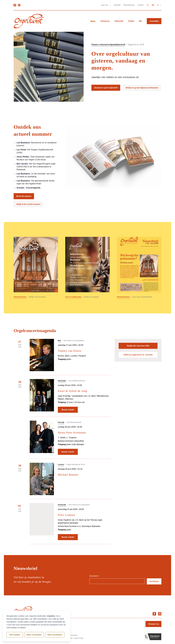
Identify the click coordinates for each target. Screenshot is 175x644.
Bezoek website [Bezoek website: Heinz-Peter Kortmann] (68, 452)
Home (93, 21)
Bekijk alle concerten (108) (138, 346)
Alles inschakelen (53, 635)
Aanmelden (154, 21)
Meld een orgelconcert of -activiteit (138, 355)
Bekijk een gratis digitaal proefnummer (142, 88)
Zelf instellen (14, 635)
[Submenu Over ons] (110, 5)
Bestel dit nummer (24, 196)
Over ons (105, 5)
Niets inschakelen (33, 635)
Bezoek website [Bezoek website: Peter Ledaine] (68, 537)
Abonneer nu (153, 624)
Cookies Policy (79, 638)
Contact (140, 5)
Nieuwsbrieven (129, 5)
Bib (140, 21)
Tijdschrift (119, 21)
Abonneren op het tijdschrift (106, 88)
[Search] (148, 5)
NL (159, 5)
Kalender (117, 5)
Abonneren (105, 21)
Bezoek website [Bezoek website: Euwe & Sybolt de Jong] (68, 410)
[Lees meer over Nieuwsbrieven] (139, 268)
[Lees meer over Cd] (87, 268)
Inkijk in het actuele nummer (28, 204)
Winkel (131, 21)
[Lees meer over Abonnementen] (36, 268)
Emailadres (94, 576)
